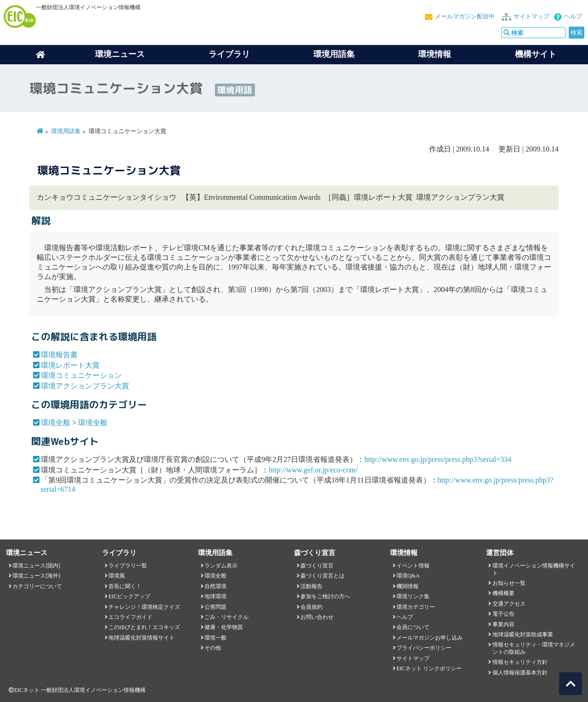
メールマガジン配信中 (465, 17)
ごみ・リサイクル (226, 617)
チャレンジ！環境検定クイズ (144, 607)
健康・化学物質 (224, 627)
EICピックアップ (129, 596)
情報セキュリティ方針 (520, 662)
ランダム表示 (221, 566)
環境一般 (215, 638)
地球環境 (215, 596)
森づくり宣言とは (322, 576)
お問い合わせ (317, 617)
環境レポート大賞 (70, 365)
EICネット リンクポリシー (429, 668)
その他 (213, 648)
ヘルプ (573, 17)
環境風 (117, 576)
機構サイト (536, 54)
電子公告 (503, 614)
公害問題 (215, 607)
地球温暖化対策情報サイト (141, 638)
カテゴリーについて (37, 586)
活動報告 (311, 586)
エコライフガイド (130, 617)
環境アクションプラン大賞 (85, 386)
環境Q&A (408, 576)
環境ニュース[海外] (36, 576)
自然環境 (215, 586)
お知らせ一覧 (509, 583)
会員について (413, 627)
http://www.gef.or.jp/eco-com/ (313, 470)
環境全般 (56, 423)
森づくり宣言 (317, 566)
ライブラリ (229, 54)
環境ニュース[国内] (36, 566)
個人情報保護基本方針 (520, 673)
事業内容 (503, 624)
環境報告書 (59, 355)
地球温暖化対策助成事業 (523, 635)
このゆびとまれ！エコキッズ (144, 627)
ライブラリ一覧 (128, 566)
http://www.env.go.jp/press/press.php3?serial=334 (438, 459)
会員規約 (311, 607)
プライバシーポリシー (424, 648)
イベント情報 (413, 566)
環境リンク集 (413, 596)
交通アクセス (509, 604)
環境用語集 (334, 54)
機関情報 (407, 586)
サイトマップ (531, 17)
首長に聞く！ (125, 586)
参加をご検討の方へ (325, 596)
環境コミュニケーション (81, 375)
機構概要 (503, 593)
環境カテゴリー (416, 607)
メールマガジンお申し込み (430, 638)
